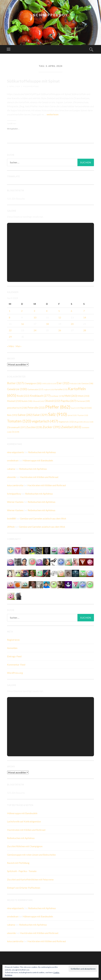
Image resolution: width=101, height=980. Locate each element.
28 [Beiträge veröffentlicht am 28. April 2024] (85, 330)
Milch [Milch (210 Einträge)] (83, 396)
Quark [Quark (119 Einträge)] (75, 408)
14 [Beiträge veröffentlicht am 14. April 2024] (85, 317)
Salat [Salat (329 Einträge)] (40, 415)
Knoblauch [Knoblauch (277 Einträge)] (40, 396)
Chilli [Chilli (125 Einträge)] (46, 384)
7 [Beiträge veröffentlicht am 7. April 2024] (84, 311)
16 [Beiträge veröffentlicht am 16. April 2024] (23, 324)
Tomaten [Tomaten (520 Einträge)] (19, 421)
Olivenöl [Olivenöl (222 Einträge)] (52, 401)
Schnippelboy (51, 15)
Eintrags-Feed (14, 656)
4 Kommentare (31, 86)
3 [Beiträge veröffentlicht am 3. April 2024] (34, 311)
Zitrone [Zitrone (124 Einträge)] (88, 422)
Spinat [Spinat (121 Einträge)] (72, 415)
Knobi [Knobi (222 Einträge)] (23, 396)
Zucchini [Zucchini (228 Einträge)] (34, 427)
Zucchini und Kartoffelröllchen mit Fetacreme (30, 879)
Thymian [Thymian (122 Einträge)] (83, 415)
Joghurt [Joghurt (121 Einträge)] (49, 390)
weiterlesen (53, 114)
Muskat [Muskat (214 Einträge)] (14, 401)
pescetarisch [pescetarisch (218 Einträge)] (17, 408)
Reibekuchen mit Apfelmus (42, 452)
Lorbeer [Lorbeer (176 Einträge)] (57, 396)
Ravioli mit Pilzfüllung (18, 863)
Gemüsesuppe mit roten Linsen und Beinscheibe (31, 855)
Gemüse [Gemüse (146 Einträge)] (87, 384)
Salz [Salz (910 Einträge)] (57, 414)
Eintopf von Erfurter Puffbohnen (24, 888)
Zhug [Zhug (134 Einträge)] (78, 422)
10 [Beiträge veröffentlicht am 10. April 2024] (35, 317)
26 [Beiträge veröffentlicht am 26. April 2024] (60, 330)
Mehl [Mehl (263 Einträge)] (71, 396)
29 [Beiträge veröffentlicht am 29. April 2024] (10, 337)
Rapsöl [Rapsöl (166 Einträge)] (86, 408)
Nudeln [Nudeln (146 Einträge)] (27, 401)
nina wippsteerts (16, 452)
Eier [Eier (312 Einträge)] (63, 383)
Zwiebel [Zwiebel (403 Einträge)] (71, 427)
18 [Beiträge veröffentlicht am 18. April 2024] (47, 324)
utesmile (11, 477)
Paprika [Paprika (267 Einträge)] (68, 401)
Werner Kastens (15, 502)
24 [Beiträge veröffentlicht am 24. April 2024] (35, 330)
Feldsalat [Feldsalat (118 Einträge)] (75, 384)
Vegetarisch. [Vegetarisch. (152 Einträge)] (66, 422)
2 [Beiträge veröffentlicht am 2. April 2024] (22, 311)
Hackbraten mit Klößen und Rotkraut (39, 477)
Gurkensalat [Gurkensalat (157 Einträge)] (35, 389)
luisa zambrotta (15, 485)
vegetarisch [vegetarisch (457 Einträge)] (45, 421)
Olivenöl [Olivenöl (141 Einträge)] (38, 401)
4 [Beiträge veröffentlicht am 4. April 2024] (47, 311)
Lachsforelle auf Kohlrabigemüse (24, 821)
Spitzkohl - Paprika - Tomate (22, 871)
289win (11, 527)
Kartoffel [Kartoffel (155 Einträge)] (61, 389)
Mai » (19, 346)
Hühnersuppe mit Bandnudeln (38, 460)
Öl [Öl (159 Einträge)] (16, 432)
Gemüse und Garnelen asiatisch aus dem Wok (43, 518)
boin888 (11, 518)
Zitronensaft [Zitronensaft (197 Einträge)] (16, 427)
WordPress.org (15, 673)
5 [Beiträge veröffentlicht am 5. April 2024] (59, 311)
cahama (11, 469)
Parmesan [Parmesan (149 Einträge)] (83, 401)
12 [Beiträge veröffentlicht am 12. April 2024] (60, 317)
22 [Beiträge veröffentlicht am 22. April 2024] (10, 330)
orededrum (13, 460)
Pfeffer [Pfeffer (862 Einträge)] (58, 407)
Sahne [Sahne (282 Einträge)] (25, 415)
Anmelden (12, 648)
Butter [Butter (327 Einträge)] (15, 383)
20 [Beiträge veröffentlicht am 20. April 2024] (72, 324)
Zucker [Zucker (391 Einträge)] (52, 427)
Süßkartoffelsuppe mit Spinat (33, 81)
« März (11, 346)
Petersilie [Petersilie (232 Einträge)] (36, 408)
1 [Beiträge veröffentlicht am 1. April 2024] (10, 311)
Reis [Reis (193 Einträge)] (12, 415)
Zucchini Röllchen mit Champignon (25, 846)
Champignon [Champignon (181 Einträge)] (33, 383)
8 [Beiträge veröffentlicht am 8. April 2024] (10, 317)
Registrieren (13, 640)
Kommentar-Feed (16, 665)
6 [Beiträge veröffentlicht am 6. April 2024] (72, 311)
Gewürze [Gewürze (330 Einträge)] (17, 389)
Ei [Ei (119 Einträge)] (53, 384)
